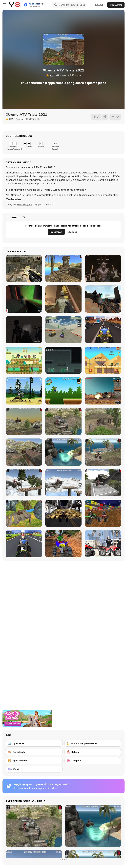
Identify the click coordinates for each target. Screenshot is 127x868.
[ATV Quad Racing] (103, 513)
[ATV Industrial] (103, 483)
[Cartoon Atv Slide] (103, 544)
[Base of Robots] (103, 299)
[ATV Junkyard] (24, 421)
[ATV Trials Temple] (24, 513)
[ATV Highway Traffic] (103, 330)
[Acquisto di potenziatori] (93, 743)
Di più (63, 860)
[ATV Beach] (63, 452)
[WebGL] (34, 769)
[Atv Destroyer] (103, 391)
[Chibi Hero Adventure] (24, 360)
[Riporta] (115, 117)
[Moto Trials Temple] (63, 268)
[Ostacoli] (93, 752)
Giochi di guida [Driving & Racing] (25, 204)
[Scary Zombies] (63, 299)
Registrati (116, 5)
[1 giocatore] (34, 743)
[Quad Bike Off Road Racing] (63, 544)
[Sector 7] (103, 268)
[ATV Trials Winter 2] (24, 483)
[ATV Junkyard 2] (24, 452)
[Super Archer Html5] (103, 360)
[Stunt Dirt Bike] (24, 391)
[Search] (55, 5)
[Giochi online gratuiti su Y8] (15, 5)
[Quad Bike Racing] (24, 544)
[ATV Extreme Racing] (63, 330)
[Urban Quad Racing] (63, 513)
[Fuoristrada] (34, 752)
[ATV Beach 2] (103, 452)
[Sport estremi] (34, 761)
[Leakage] (63, 360)
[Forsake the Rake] (24, 330)
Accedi (99, 5)
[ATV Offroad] (103, 421)
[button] (13, 199)
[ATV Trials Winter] (63, 483)
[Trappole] (93, 761)
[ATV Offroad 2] (63, 421)
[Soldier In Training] (24, 268)
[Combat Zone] (24, 299)
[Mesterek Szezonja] (63, 391)
